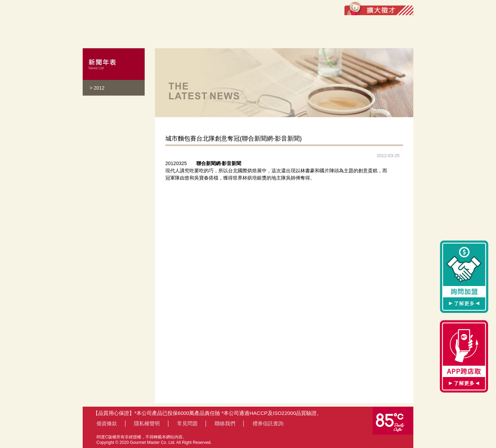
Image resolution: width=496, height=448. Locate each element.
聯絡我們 (225, 423)
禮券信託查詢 (268, 423)
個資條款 (107, 423)
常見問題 (187, 423)
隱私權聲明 (147, 423)
